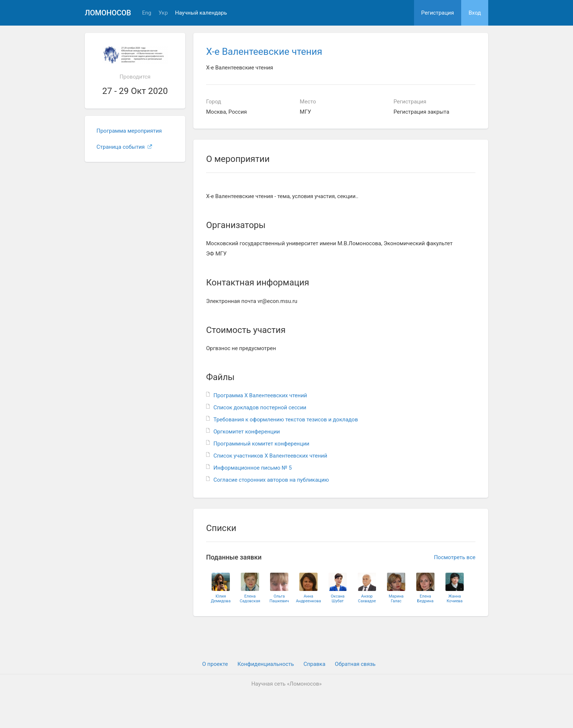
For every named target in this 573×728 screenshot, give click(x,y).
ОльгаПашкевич (279, 599)
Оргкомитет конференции (247, 432)
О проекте (215, 664)
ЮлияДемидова (221, 599)
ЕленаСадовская (250, 599)
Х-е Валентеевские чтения (264, 52)
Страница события (124, 147)
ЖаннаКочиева (455, 599)
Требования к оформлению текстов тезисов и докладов (286, 420)
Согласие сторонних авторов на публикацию (271, 480)
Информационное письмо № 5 (253, 468)
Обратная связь (355, 664)
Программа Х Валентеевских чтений (260, 395)
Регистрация (438, 13)
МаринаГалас (396, 599)
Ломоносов (108, 13)
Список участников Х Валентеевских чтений (270, 456)
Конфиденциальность (266, 664)
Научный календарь (201, 13)
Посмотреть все (455, 557)
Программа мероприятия (129, 131)
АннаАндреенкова (309, 599)
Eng (147, 13)
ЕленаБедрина (425, 599)
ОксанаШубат (338, 599)
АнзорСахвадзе (367, 599)
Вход (475, 13)
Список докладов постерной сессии (260, 407)
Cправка (314, 664)
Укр (163, 13)
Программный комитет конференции (261, 444)
